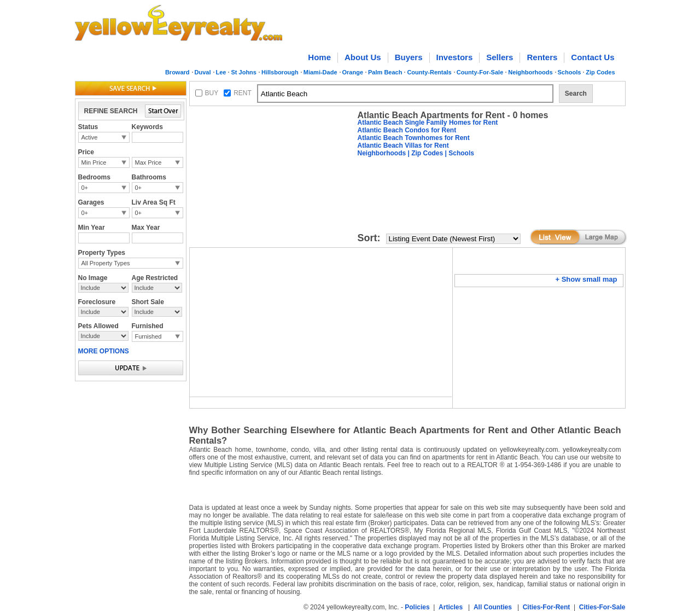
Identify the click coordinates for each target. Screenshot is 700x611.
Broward (177, 72)
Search (576, 94)
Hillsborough (280, 72)
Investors (455, 57)
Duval (203, 72)
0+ (85, 188)
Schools (570, 72)
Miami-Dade (320, 72)
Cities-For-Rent (547, 607)
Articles (451, 607)
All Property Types (106, 263)
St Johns (243, 72)
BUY (212, 93)
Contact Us (593, 57)
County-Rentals (429, 72)
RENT (243, 93)
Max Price (148, 162)
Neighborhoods (530, 72)
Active (90, 137)
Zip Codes (600, 72)
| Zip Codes (424, 153)
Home (319, 57)
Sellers (500, 57)
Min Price (94, 162)
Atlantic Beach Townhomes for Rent (414, 138)
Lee (221, 72)
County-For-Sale (480, 72)
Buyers (409, 57)
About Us (363, 57)
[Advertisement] (271, 178)
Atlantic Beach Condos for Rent (407, 130)
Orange (353, 72)
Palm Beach (385, 72)
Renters (542, 57)
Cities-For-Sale (602, 607)
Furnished (148, 336)
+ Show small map (586, 279)
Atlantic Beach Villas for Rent (403, 146)
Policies (417, 607)
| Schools (459, 153)
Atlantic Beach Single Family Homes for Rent (428, 123)
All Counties (493, 607)
